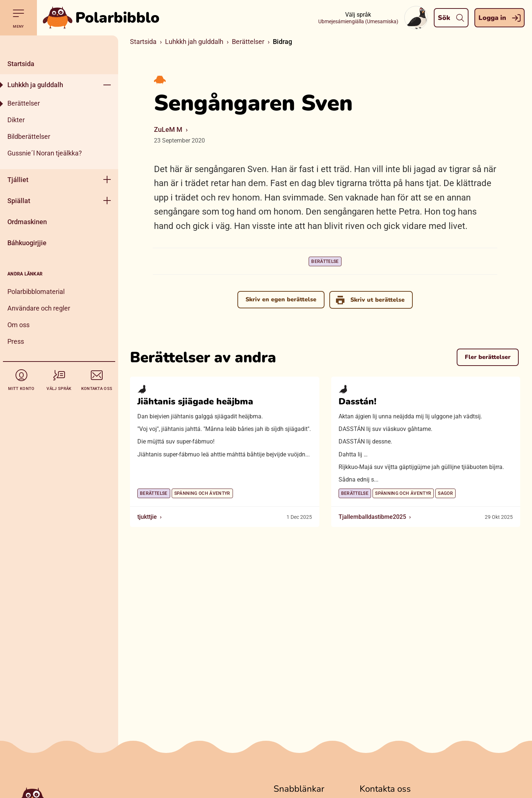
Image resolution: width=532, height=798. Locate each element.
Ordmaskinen (27, 222)
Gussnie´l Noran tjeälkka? (45, 153)
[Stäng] (59, 44)
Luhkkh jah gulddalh (194, 42)
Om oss (18, 325)
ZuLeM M (168, 129)
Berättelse (325, 261)
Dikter (16, 120)
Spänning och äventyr (202, 493)
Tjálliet (18, 180)
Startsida (21, 64)
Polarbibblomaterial (36, 292)
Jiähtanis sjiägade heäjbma (195, 401)
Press (16, 341)
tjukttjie (147, 517)
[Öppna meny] (107, 85)
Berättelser (24, 103)
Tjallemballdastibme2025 (372, 517)
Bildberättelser (29, 136)
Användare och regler (39, 308)
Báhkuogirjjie (27, 243)
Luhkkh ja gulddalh (35, 85)
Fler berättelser (488, 357)
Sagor (445, 493)
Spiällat (19, 201)
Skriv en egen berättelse (281, 299)
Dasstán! (358, 401)
